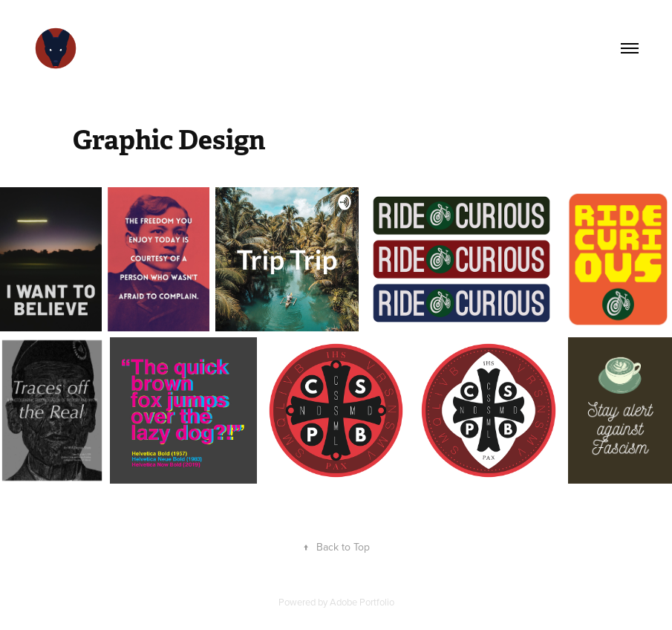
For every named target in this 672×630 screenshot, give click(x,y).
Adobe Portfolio (362, 602)
